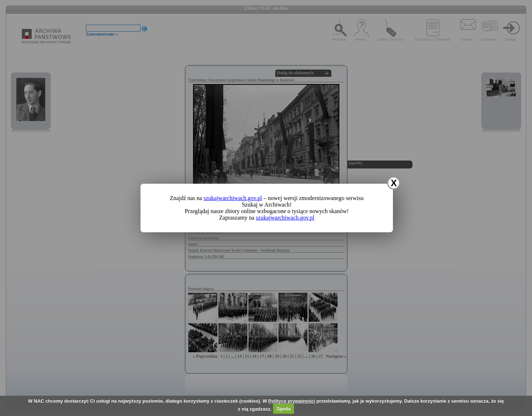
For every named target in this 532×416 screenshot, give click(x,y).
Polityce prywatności (292, 401)
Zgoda (283, 409)
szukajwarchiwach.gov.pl (233, 198)
